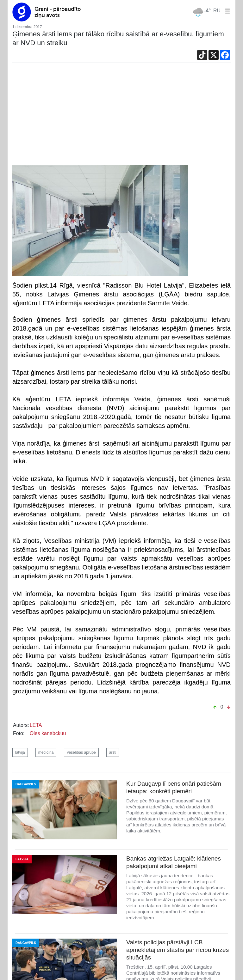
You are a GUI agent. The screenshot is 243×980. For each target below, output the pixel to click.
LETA (36, 725)
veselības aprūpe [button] (81, 752)
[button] (226, 11)
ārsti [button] (113, 752)
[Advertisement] (121, 118)
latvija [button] (20, 752)
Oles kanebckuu (48, 733)
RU (217, 11)
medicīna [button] (46, 752)
